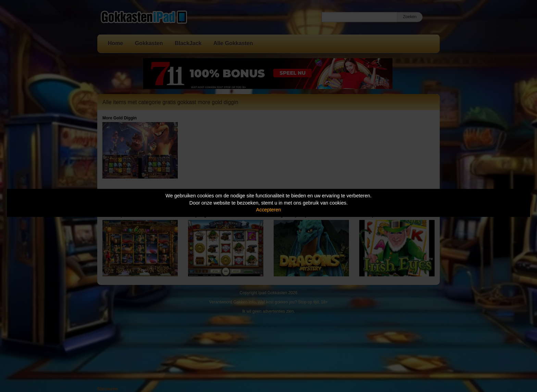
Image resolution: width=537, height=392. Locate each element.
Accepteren (269, 210)
